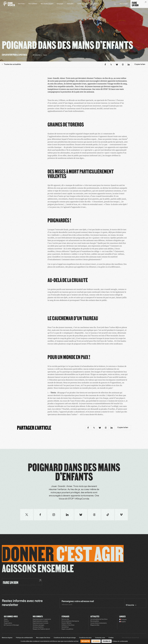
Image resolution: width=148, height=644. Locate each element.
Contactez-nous (83, 4)
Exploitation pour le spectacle (42, 619)
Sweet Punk (135, 638)
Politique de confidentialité (24, 638)
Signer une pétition (67, 629)
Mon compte (124, 4)
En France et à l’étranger (11, 625)
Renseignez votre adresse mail (78, 601)
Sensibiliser (65, 627)
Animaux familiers (38, 627)
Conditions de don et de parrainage (65, 638)
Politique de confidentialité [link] (120, 641)
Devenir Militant (66, 623)
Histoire (6, 621)
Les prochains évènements (99, 623)
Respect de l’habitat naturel (41, 629)
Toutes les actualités (11, 64)
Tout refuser (96, 641)
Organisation (8, 623)
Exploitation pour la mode (40, 623)
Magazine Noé (95, 625)
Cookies (111, 638)
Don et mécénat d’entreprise (70, 621)
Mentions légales (7, 638)
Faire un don (65, 619)
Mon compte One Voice (43, 638)
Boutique (94, 4)
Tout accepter (85, 641)
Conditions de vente (85, 638)
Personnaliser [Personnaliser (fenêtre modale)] (107, 641)
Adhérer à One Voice (68, 625)
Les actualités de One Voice (99, 619)
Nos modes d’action (47, 4)
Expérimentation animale (40, 621)
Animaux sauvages (38, 625)
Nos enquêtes (95, 621)
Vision (6, 619)
